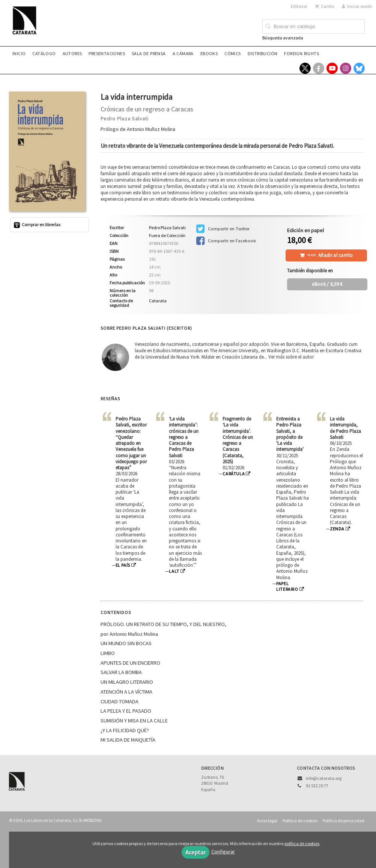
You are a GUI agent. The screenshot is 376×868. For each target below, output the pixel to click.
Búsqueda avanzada (283, 38)
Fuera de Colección (167, 236)
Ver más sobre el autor (291, 357)
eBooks (209, 53)
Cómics (232, 53)
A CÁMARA (183, 53)
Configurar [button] (223, 851)
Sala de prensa (149, 53)
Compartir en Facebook (226, 241)
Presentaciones (107, 53)
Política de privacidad (344, 821)
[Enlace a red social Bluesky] (359, 68)
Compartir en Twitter (223, 229)
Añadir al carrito (330, 255)
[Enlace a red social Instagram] (346, 68)
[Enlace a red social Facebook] (319, 68)
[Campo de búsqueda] (314, 27)
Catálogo (44, 53)
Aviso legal (267, 821)
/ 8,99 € (327, 284)
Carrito (324, 6)
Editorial (299, 6)
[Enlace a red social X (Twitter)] (305, 68)
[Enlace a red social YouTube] (332, 68)
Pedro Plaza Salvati (125, 119)
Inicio (19, 53)
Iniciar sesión (357, 6)
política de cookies (302, 843)
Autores (72, 53)
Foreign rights (302, 53)
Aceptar (196, 852)
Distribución (263, 53)
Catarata (158, 301)
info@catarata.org (324, 778)
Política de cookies (300, 821)
